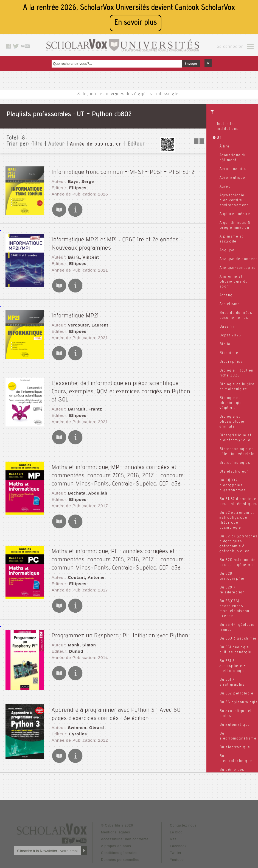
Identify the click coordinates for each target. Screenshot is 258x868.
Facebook (178, 815)
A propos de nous (116, 815)
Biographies (231, 362)
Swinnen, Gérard (85, 696)
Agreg (225, 187)
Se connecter (230, 47)
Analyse (227, 250)
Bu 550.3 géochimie (238, 639)
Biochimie (229, 353)
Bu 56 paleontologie (239, 702)
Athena (226, 295)
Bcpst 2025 (230, 336)
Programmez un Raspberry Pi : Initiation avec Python (120, 605)
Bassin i (227, 327)
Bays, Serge (80, 179)
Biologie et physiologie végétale (231, 403)
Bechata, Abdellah (86, 470)
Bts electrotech (234, 472)
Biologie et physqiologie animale (232, 422)
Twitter (176, 822)
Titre (37, 144)
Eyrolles (77, 702)
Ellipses (77, 185)
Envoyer (191, 64)
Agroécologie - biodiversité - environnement (234, 200)
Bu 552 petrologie (237, 694)
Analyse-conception (239, 268)
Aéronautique (232, 178)
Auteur (56, 144)
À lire (225, 147)
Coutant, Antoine (85, 549)
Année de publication (96, 144)
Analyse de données (239, 259)
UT (219, 138)
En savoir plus (136, 23)
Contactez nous (183, 794)
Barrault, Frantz (84, 390)
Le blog (176, 801)
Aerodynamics (233, 169)
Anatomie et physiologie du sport (234, 282)
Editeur (136, 144)
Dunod (75, 620)
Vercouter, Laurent (87, 317)
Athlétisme (230, 304)
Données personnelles (120, 829)
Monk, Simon (81, 615)
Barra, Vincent (82, 252)
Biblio (225, 344)
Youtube (177, 829)
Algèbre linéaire (235, 214)
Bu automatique (235, 725)
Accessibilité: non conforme (125, 808)
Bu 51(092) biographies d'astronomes (233, 485)
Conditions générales (119, 822)
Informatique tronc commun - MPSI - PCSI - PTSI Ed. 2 (123, 170)
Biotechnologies (235, 463)
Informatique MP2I (75, 308)
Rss (173, 808)
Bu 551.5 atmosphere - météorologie (233, 666)
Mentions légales (116, 801)
